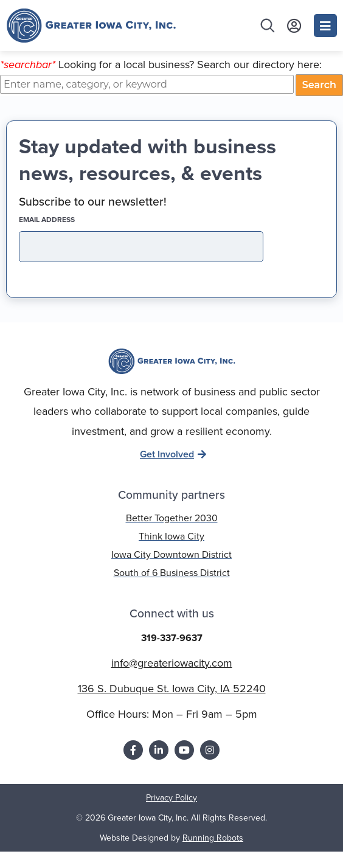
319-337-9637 (172, 654)
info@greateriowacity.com (172, 679)
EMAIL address (68, 236)
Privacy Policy (171, 814)
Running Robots (213, 854)
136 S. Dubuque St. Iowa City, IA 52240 (172, 705)
